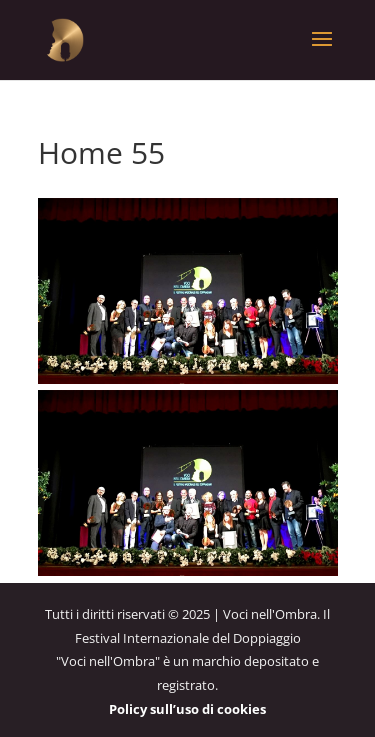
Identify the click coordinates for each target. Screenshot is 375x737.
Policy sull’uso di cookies (187, 709)
